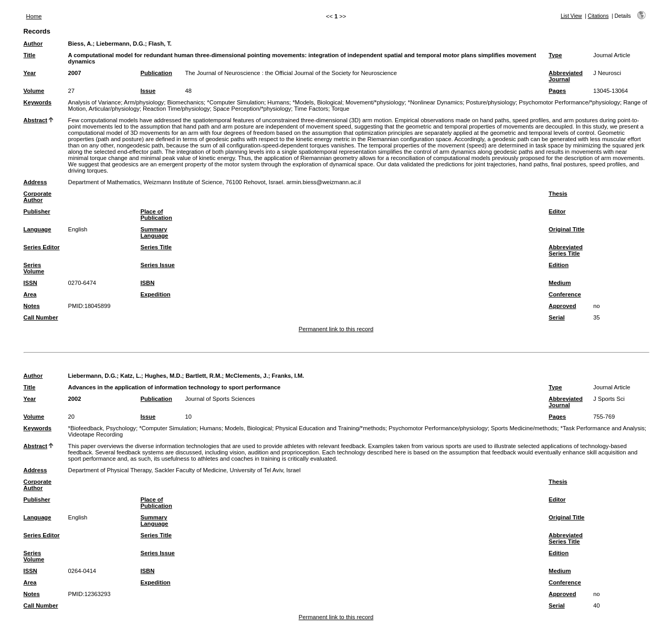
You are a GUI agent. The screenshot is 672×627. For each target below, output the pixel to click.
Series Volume (34, 268)
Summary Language (155, 232)
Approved (562, 306)
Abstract (35, 120)
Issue (148, 91)
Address (35, 182)
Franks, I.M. (288, 376)
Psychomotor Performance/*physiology (569, 102)
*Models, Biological (317, 102)
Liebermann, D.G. (120, 44)
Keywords (38, 102)
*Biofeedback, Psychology (102, 428)
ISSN (30, 283)
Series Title (156, 247)
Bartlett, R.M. (203, 376)
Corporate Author (38, 197)
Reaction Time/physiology (176, 109)
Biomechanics (185, 102)
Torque (340, 109)
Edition (559, 265)
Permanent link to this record (336, 329)
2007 (75, 73)
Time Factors (311, 109)
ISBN (148, 283)
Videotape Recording (96, 434)
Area (30, 294)
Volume (34, 91)
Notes (32, 306)
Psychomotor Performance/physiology (438, 428)
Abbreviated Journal (566, 76)
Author (33, 44)
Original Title (566, 229)
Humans (278, 102)
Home (34, 16)
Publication (156, 73)
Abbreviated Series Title (566, 250)
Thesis (558, 194)
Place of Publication (156, 215)
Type (555, 55)
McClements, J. (246, 376)
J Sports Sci (609, 399)
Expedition (156, 294)
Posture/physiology (491, 102)
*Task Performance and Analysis (602, 428)
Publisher (37, 211)
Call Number (41, 317)
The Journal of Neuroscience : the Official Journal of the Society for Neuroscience (291, 73)
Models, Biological (248, 428)
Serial (556, 317)
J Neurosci (607, 73)
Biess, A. (81, 44)
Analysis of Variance (95, 102)
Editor (557, 211)
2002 (75, 399)
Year (30, 73)
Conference (565, 294)
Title (30, 55)
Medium (560, 283)
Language (38, 229)
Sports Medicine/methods (524, 428)
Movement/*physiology (375, 102)
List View (571, 16)
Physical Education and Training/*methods (331, 428)
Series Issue (158, 265)
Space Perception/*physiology (252, 109)
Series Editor (42, 247)
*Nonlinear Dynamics (435, 102)
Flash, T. (160, 44)
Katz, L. (131, 376)
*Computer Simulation (235, 102)
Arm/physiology (144, 102)
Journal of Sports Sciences (220, 399)
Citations (598, 16)
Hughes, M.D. (164, 376)
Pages (557, 91)
